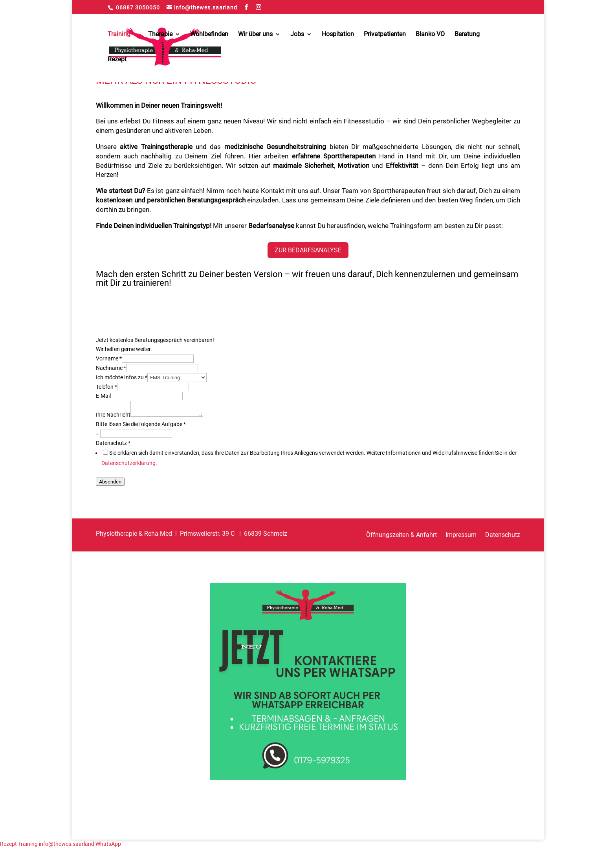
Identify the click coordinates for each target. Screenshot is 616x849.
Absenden (110, 482)
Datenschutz (113, 443)
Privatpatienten (385, 35)
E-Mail (103, 396)
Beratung (467, 35)
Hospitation (338, 35)
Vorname (109, 358)
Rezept (117, 60)
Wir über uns (255, 35)
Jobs (297, 35)
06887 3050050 (138, 7)
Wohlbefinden (209, 35)
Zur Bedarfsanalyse (308, 250)
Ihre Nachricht (113, 415)
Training (119, 35)
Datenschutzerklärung (128, 463)
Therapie (160, 35)
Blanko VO (430, 35)
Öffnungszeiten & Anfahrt (401, 535)
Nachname (111, 368)
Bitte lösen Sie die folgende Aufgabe (141, 424)
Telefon (106, 387)
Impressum (461, 535)
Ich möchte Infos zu (122, 377)
